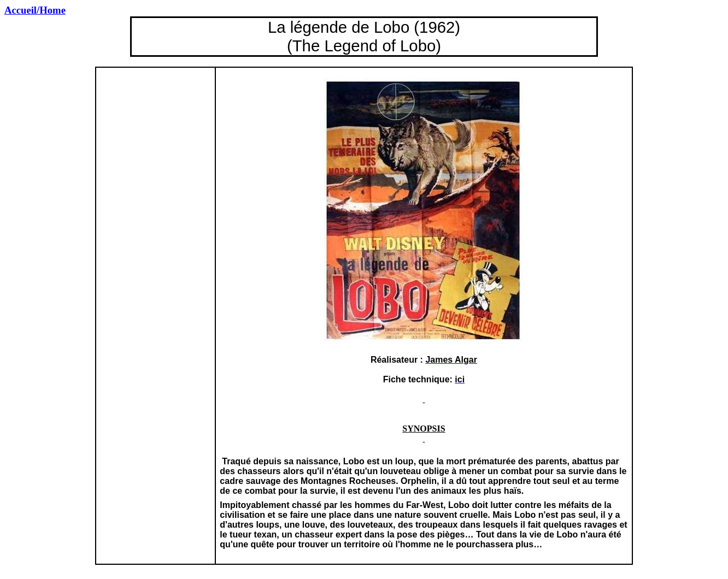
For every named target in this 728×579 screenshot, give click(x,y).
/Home (35, 10)
